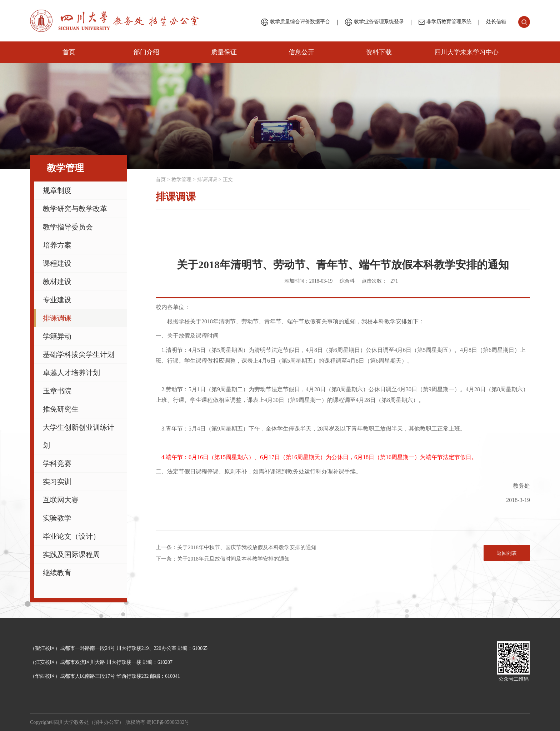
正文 (228, 180)
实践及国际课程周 (71, 555)
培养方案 (57, 245)
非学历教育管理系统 (445, 22)
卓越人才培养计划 (71, 373)
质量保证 (224, 52)
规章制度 (57, 190)
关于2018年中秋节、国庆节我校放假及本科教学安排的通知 (247, 547)
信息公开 (301, 52)
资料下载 (379, 52)
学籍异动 (57, 336)
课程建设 (57, 263)
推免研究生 (61, 409)
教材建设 (57, 282)
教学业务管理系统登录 (374, 22)
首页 (69, 52)
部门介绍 (146, 52)
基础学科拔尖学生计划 (79, 354)
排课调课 (57, 318)
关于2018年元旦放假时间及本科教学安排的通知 (233, 559)
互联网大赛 (61, 500)
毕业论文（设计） (71, 536)
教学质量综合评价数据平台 (296, 22)
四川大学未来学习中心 (466, 52)
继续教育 (57, 573)
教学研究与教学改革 (75, 209)
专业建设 (57, 300)
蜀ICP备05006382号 (168, 722)
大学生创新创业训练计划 (79, 436)
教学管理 (181, 180)
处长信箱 (496, 22)
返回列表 (507, 553)
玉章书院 (57, 391)
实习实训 (57, 482)
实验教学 (57, 518)
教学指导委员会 (68, 227)
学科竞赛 (57, 463)
